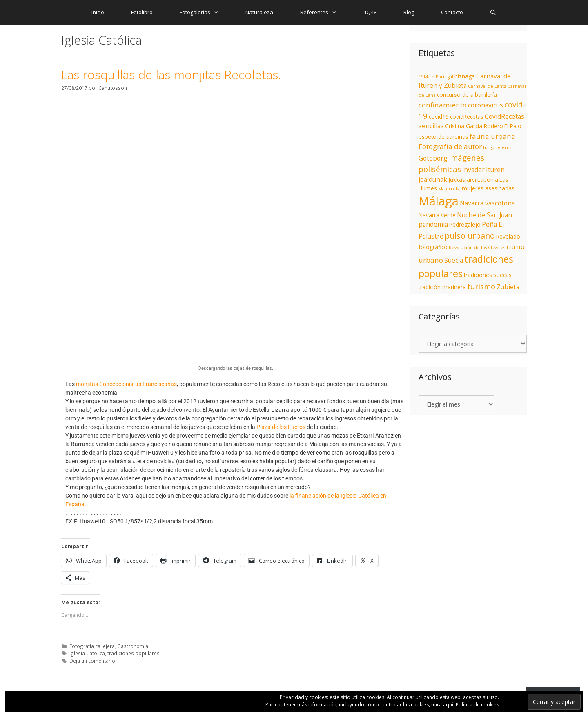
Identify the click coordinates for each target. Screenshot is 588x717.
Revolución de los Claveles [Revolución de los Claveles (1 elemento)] (477, 248)
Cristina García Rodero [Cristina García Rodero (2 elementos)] (474, 126)
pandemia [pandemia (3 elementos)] (433, 224)
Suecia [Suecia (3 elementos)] (454, 260)
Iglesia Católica (87, 653)
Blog (409, 12)
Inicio (98, 12)
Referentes (325, 12)
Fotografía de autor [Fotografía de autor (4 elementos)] (450, 146)
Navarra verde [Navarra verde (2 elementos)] (437, 215)
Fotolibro (142, 12)
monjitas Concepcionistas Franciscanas (126, 384)
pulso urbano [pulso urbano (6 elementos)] (470, 236)
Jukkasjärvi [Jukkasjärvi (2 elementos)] (462, 180)
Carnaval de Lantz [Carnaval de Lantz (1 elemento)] (487, 86)
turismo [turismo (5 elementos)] (481, 286)
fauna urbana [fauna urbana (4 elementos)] (492, 136)
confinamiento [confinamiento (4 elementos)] (443, 105)
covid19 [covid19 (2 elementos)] (439, 117)
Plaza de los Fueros (281, 427)
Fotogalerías (206, 12)
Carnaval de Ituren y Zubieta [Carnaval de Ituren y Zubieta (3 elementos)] (465, 81)
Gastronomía (133, 646)
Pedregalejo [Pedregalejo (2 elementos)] (465, 224)
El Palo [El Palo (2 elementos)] (513, 126)
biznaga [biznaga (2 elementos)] (465, 76)
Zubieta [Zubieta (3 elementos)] (508, 287)
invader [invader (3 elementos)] (473, 170)
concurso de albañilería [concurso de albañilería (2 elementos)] (467, 95)
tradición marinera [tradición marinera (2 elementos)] (442, 287)
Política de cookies (477, 705)
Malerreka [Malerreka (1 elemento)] (449, 189)
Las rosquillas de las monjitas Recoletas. (171, 75)
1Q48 (370, 12)
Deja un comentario (92, 661)
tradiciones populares (134, 653)
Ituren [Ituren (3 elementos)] (495, 170)
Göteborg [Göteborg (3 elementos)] (433, 158)
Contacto (452, 12)
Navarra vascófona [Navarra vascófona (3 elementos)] (487, 203)
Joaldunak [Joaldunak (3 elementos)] (433, 179)
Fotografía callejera (92, 646)
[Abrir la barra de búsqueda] (493, 12)
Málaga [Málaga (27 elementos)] (439, 201)
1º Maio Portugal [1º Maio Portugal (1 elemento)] (436, 77)
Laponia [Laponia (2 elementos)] (488, 180)
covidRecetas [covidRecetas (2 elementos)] (467, 117)
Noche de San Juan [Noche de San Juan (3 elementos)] (484, 215)
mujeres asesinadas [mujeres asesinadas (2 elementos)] (488, 188)
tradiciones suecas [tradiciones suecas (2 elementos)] (488, 275)
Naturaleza (259, 12)
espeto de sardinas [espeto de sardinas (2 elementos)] (443, 137)
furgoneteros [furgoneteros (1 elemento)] (497, 147)
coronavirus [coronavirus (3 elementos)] (486, 105)
